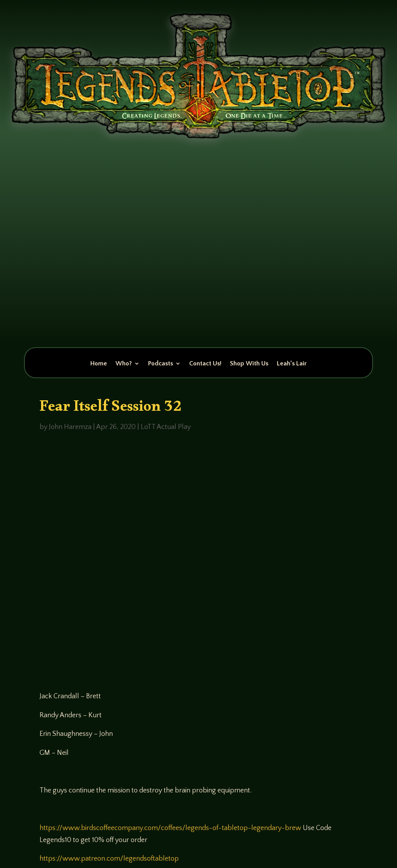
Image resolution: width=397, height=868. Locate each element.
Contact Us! (205, 364)
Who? (124, 364)
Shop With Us (249, 364)
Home (99, 364)
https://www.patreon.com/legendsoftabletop (109, 859)
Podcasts (161, 364)
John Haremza (70, 427)
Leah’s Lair (292, 364)
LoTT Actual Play (166, 427)
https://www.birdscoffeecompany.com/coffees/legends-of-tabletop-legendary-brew (170, 828)
